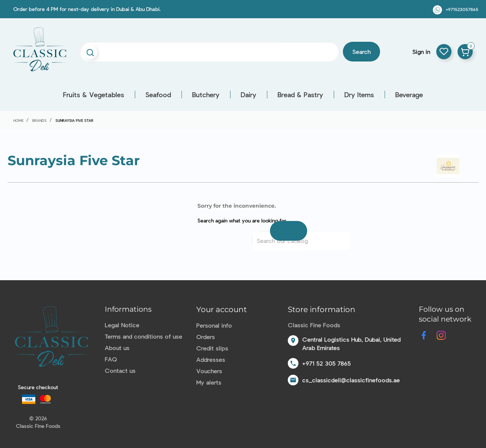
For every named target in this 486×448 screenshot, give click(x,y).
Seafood (158, 95)
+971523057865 (462, 9)
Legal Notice (122, 325)
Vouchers (209, 371)
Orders (206, 337)
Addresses (211, 359)
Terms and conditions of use (144, 336)
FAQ (111, 359)
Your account (222, 309)
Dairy (249, 95)
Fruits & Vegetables (94, 95)
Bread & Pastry (300, 95)
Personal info (214, 325)
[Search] (301, 241)
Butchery (206, 95)
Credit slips (212, 348)
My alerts (209, 382)
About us (117, 348)
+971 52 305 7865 (327, 363)
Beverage (409, 95)
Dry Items (359, 95)
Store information (322, 309)
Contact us (120, 370)
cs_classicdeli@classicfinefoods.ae (351, 380)
